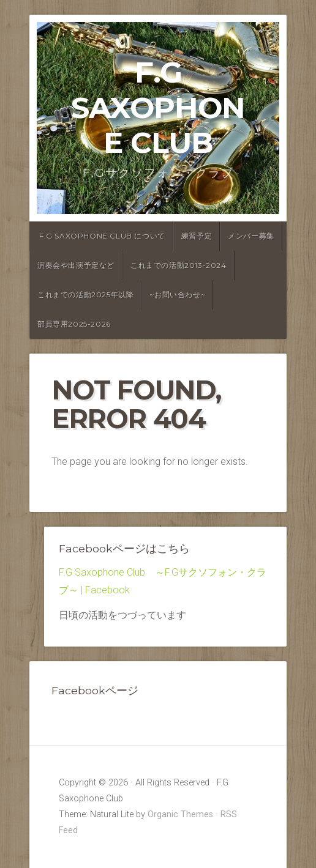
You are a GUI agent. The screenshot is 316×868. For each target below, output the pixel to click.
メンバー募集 (251, 236)
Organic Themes (180, 814)
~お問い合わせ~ (177, 295)
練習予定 (197, 236)
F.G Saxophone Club (158, 107)
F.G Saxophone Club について (102, 236)
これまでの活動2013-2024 (179, 265)
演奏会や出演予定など (76, 265)
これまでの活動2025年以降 (85, 295)
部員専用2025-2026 (74, 324)
